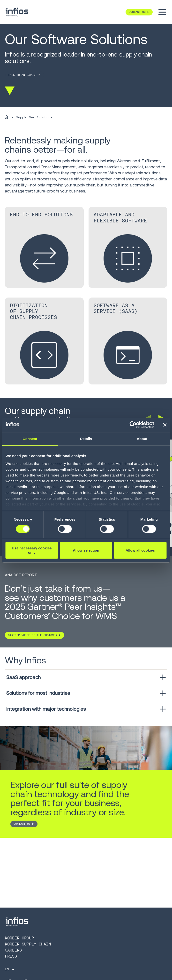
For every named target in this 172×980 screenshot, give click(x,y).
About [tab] (142, 439)
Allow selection (86, 550)
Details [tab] (86, 439)
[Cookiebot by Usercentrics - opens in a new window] (133, 425)
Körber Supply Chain (28, 944)
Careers (13, 950)
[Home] (6, 117)
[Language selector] (10, 969)
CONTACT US (22, 824)
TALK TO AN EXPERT (22, 75)
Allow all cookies (140, 550)
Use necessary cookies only (32, 550)
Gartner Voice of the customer (33, 635)
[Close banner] (165, 425)
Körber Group (19, 938)
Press (11, 956)
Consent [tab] (30, 439)
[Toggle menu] (162, 12)
